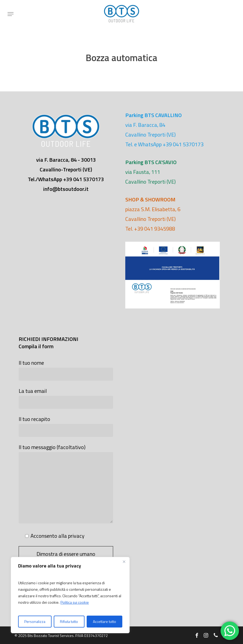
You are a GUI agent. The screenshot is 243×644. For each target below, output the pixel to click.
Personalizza (35, 621)
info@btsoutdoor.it (66, 189)
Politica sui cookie (75, 602)
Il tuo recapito (66, 426)
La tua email (66, 398)
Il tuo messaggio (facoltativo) (66, 484)
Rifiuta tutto (69, 621)
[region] (70, 595)
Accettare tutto (104, 621)
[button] (11, 14)
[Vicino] (124, 562)
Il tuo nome (66, 370)
